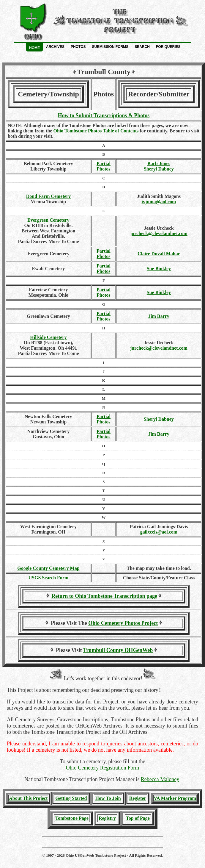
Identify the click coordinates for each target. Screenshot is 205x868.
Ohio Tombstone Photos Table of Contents (96, 131)
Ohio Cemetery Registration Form (102, 768)
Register (138, 798)
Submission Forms (110, 47)
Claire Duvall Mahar (159, 254)
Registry (107, 818)
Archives (55, 47)
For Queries (168, 47)
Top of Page (138, 818)
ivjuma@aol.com (159, 202)
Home (34, 48)
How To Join (108, 798)
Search (142, 47)
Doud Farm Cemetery (48, 196)
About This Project (28, 798)
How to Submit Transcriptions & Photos (104, 115)
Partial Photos (104, 316)
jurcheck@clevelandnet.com (159, 233)
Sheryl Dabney (159, 169)
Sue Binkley (159, 269)
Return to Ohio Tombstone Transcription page (104, 596)
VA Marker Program (175, 798)
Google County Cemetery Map (48, 568)
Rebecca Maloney (160, 779)
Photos (78, 47)
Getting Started (71, 798)
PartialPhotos (104, 166)
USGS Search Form (48, 578)
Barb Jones (159, 164)
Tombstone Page (72, 818)
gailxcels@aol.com (159, 532)
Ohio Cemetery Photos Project (123, 623)
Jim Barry (159, 316)
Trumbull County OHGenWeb (118, 650)
